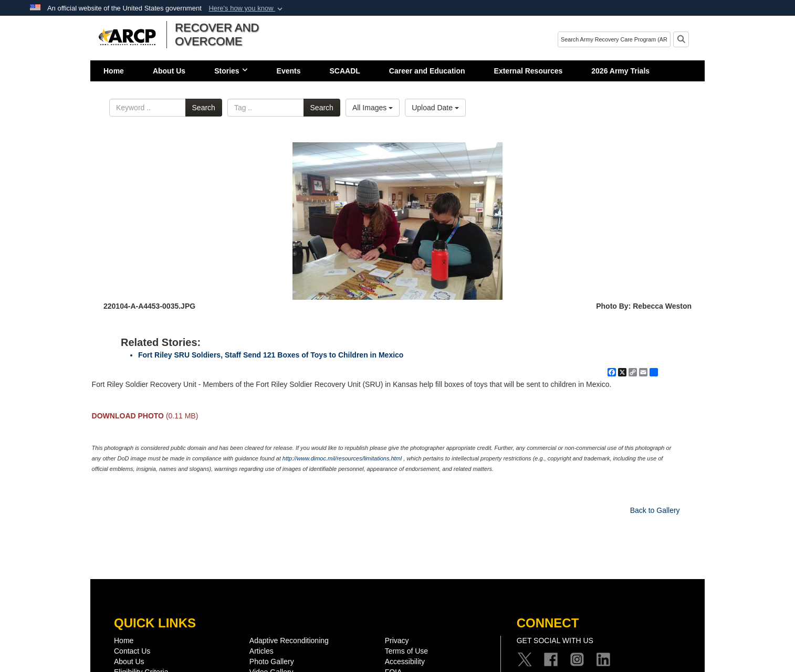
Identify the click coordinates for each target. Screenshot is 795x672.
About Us (169, 71)
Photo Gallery (272, 661)
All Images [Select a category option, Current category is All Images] (373, 108)
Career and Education (427, 71)
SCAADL (345, 71)
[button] (247, 8)
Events (289, 71)
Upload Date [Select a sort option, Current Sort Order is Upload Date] (435, 108)
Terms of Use (406, 651)
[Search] (614, 39)
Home (114, 71)
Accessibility (405, 661)
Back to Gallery (655, 510)
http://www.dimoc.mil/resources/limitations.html (342, 458)
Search (204, 108)
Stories (231, 71)
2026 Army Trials (620, 71)
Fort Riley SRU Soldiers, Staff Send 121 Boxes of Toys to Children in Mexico (271, 355)
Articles (261, 651)
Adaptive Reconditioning (289, 640)
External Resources (529, 71)
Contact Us (132, 651)
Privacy (397, 640)
